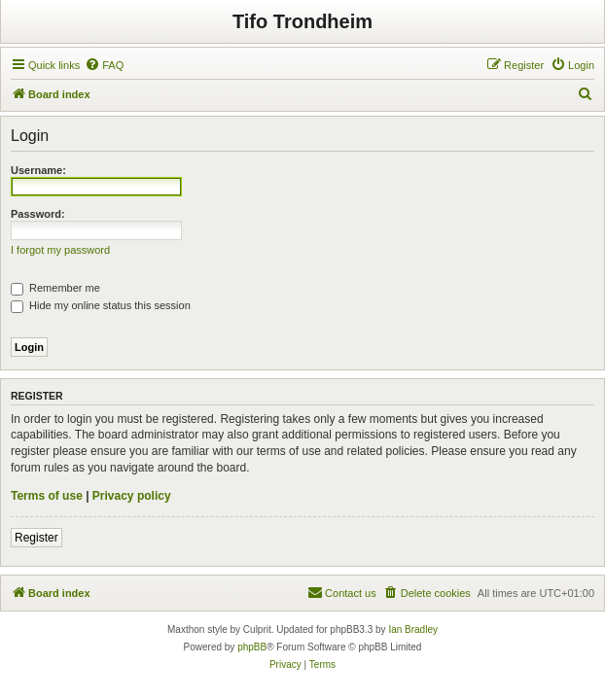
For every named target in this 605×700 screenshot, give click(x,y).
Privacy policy (132, 496)
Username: (38, 170)
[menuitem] (104, 65)
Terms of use (47, 496)
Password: (38, 214)
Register (36, 538)
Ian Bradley (413, 630)
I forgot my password (60, 250)
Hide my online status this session (101, 305)
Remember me (55, 288)
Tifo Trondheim (302, 21)
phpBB (252, 647)
